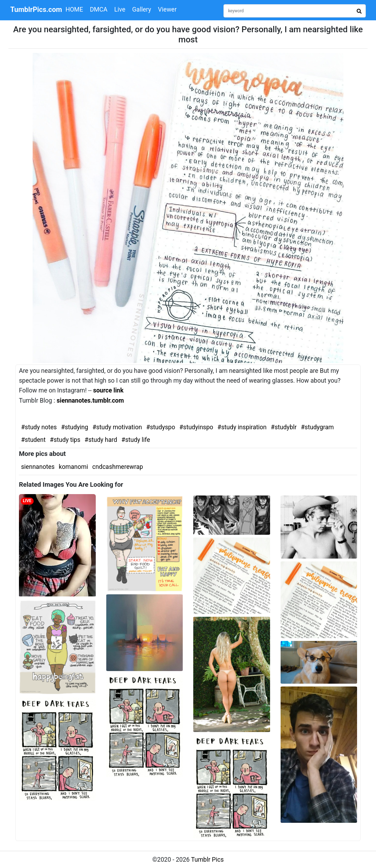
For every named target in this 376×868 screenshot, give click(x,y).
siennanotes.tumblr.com (90, 401)
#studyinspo (196, 427)
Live (120, 9)
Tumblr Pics (207, 860)
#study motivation (117, 427)
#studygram (317, 427)
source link (108, 390)
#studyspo (161, 427)
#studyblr (284, 427)
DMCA (99, 9)
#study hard (101, 440)
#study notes (39, 427)
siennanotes (38, 467)
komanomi (73, 467)
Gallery (142, 9)
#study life (136, 440)
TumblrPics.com (36, 9)
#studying (75, 427)
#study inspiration (242, 427)
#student (33, 440)
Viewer (167, 9)
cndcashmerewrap (118, 467)
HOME (74, 9)
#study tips (65, 440)
